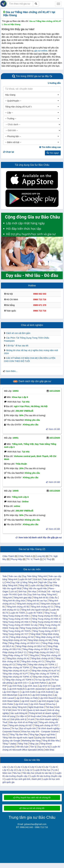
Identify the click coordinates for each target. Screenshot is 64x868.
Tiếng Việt (23, 585)
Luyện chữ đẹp (37, 585)
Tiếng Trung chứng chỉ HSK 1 (16, 616)
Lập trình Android (45, 692)
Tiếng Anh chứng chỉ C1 (42, 607)
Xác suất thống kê (19, 713)
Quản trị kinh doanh (37, 710)
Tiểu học (17, 773)
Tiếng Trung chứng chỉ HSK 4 (46, 619)
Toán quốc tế (49, 579)
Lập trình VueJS (29, 701)
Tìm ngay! (53, 153)
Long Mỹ (41, 556)
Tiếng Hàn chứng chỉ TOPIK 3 (44, 674)
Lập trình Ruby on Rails (27, 698)
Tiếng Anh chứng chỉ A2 (28, 604)
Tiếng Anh (7, 598)
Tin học (15, 728)
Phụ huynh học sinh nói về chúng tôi (32, 798)
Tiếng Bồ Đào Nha (51, 741)
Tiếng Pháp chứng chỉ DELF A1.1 (25, 643)
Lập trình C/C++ (21, 683)
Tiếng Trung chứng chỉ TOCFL (17, 631)
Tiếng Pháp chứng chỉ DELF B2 (37, 649)
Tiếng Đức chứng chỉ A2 (18, 658)
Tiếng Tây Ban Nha (19, 735)
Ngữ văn (43, 582)
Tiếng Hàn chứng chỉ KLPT (15, 674)
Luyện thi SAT (25, 579)
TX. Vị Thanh (33, 559)
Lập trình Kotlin (28, 692)
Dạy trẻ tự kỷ (44, 747)
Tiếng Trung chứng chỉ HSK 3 (16, 619)
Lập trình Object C (11, 692)
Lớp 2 (12, 767)
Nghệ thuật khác (36, 707)
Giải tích (37, 579)
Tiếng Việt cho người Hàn (35, 588)
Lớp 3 (19, 767)
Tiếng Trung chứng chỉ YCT (15, 634)
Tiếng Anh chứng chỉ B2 (18, 607)
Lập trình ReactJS (48, 698)
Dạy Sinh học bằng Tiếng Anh (42, 595)
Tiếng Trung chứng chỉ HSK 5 (16, 622)
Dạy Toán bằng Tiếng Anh (35, 576)
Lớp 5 (33, 767)
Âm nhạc (32, 591)
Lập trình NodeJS (16, 689)
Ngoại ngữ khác (48, 735)
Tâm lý (33, 747)
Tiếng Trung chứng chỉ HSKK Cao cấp (38, 628)
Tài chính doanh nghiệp (47, 719)
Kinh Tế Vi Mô (19, 710)
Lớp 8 (54, 767)
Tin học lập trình (42, 680)
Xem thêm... (12, 371)
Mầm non (7, 773)
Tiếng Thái (23, 744)
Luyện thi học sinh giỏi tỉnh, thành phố (23, 779)
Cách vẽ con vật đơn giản (18, 333)
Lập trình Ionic (21, 704)
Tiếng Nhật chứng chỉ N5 (39, 640)
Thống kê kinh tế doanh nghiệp (43, 713)
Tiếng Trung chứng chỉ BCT (46, 631)
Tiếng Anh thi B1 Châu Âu (45, 598)
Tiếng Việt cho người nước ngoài (18, 738)
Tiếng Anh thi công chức (14, 601)
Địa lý (5, 735)
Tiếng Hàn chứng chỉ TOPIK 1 (42, 665)
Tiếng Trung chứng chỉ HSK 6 (46, 622)
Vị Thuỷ (48, 559)
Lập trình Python (38, 683)
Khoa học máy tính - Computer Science (40, 731)
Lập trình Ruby (15, 686)
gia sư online (41, 51)
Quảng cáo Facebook (45, 738)
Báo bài (49, 585)
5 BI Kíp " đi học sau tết (17, 346)
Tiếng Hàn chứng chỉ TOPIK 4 (17, 677)
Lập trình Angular (46, 701)
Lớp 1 (5, 767)
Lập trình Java (31, 686)
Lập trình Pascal (37, 704)
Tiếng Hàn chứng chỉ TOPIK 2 (17, 668)
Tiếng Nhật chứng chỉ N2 (22, 637)
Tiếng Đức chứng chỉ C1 (33, 661)
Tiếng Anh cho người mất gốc (35, 610)
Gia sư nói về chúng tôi (32, 808)
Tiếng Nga (34, 735)
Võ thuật (42, 591)
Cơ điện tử (22, 716)
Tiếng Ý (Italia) (9, 744)
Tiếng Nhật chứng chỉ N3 (47, 637)
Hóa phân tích (49, 716)
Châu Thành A (25, 556)
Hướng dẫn (54, 83)
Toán (5, 576)
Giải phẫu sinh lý (19, 719)
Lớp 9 (5, 770)
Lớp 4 (26, 767)
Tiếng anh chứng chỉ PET (46, 725)
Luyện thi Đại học (42, 770)
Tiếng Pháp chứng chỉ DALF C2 (43, 652)
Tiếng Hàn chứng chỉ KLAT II (16, 671)
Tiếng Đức (34, 655)
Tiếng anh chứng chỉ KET (21, 725)
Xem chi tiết (53, 429)
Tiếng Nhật (35, 634)
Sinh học (23, 591)
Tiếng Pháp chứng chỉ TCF (15, 655)
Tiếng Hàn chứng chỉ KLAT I (46, 668)
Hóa (8, 582)
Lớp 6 (40, 767)
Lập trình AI (25, 695)
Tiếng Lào (34, 744)
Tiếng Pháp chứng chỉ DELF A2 (31, 646)
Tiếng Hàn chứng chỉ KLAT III (45, 671)
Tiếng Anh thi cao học (37, 601)
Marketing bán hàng (31, 741)
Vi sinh (31, 719)
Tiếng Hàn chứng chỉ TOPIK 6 (19, 680)
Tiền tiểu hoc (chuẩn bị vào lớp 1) (38, 773)
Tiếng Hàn (21, 665)
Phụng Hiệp (16, 559)
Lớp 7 (47, 767)
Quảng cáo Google (11, 741)
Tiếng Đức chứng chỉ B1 (42, 658)
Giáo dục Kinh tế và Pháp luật (23, 722)
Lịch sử (13, 591)
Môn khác (50, 750)
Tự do (55, 770)
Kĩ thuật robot (35, 716)
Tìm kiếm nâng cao (50, 147)
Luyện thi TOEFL (18, 613)
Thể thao (50, 707)
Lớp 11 (21, 770)
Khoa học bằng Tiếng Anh (15, 707)
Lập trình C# (45, 686)
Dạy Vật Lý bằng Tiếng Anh (24, 582)
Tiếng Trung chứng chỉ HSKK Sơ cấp (20, 625)
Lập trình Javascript (35, 689)
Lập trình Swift (53, 689)
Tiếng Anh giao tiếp (22, 598)
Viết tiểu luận (22, 747)
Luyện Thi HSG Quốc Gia (14, 595)
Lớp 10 (13, 770)
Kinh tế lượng (9, 716)
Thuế (5, 722)
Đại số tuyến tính (28, 728)
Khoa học (51, 704)
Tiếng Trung (50, 613)
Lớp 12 (29, 770)
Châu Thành (8, 556)
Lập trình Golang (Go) (42, 695)
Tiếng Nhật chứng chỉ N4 (14, 640)
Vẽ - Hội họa (53, 591)
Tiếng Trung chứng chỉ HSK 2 (46, 616)
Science (6, 728)
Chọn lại (9, 152)
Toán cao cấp (15, 576)
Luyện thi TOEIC (35, 613)
